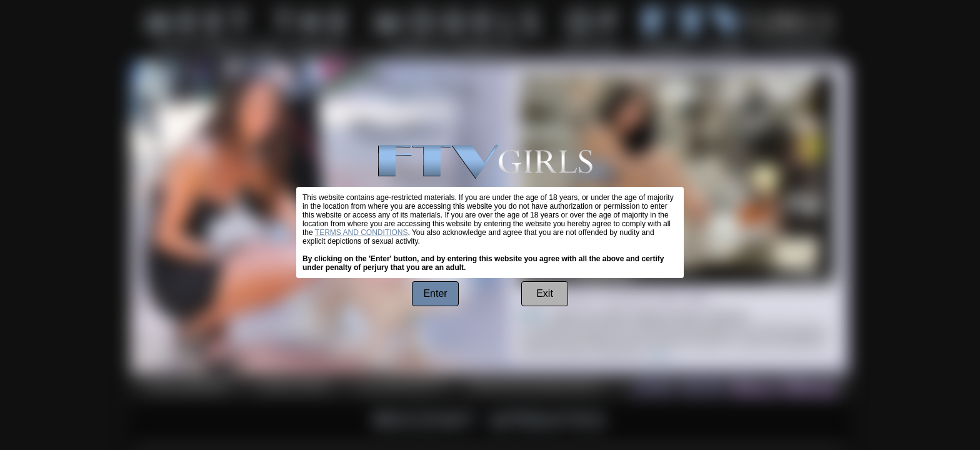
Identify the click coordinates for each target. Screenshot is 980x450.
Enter (435, 293)
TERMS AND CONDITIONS (362, 232)
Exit (545, 293)
